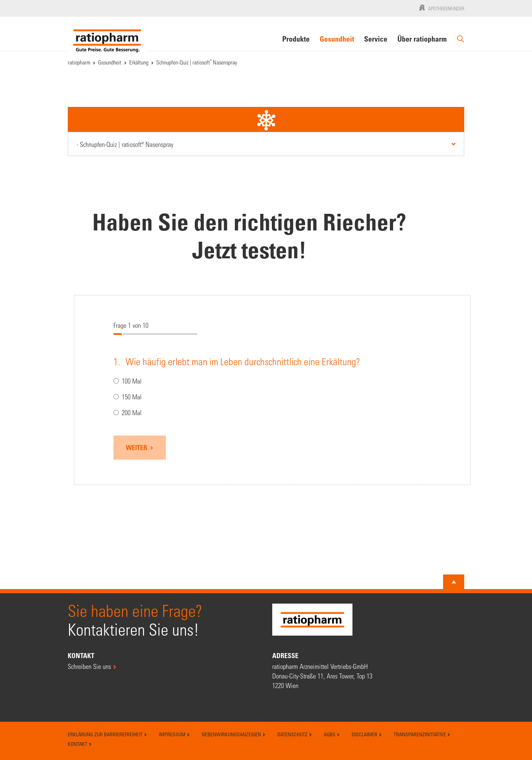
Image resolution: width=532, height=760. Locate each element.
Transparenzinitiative (422, 734)
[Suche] (461, 42)
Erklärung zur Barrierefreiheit (107, 734)
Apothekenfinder (441, 7)
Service (376, 39)
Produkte (296, 39)
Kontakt (80, 744)
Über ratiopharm (422, 39)
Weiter (137, 448)
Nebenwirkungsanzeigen (234, 734)
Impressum (174, 734)
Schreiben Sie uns (89, 666)
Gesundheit (337, 39)
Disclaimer (367, 734)
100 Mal (128, 381)
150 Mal (128, 397)
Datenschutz (295, 734)
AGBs (332, 734)
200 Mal (128, 413)
